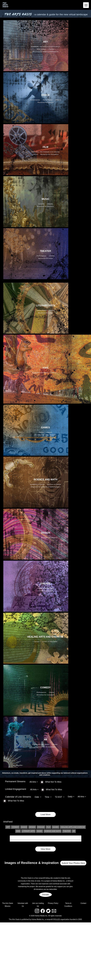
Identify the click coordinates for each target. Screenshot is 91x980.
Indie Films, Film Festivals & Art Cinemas (45, 152)
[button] (35, 782)
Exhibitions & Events (37, 484)
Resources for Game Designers (45, 435)
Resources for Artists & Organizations (46, 52)
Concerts (41, 204)
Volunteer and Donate (45, 591)
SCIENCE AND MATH (53, 831)
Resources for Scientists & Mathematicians (45, 487)
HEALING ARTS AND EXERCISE (73, 827)
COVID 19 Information (50, 642)
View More (45, 849)
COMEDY (15, 827)
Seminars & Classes (54, 484)
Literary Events (42, 310)
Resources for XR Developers (45, 747)
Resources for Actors (46, 258)
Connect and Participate (45, 588)
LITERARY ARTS (28, 831)
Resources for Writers (45, 313)
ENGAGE (41, 827)
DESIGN (32, 827)
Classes (51, 49)
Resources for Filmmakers (49, 154)
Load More (46, 814)
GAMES (56, 827)
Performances (35, 100)
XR (74, 831)
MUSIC (40, 831)
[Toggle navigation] (86, 5)
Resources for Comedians (45, 695)
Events (36, 538)
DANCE (24, 827)
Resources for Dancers (45, 102)
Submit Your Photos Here (73, 863)
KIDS (18, 831)
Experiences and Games (41, 744)
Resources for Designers (49, 538)
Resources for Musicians (45, 206)
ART (8, 827)
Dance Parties (48, 100)
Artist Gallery (41, 49)
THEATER (67, 831)
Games (41, 432)
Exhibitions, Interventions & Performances (45, 47)
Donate (45, 895)
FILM (48, 827)
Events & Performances (40, 373)
